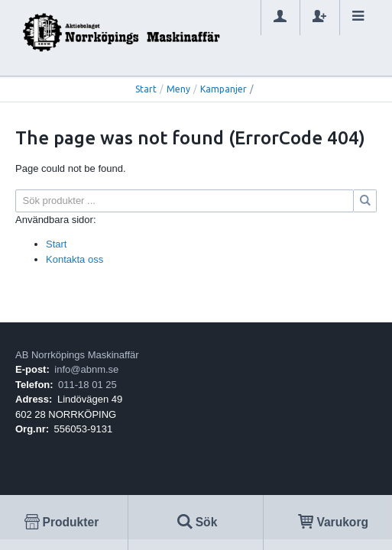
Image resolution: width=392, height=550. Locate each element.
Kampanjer (224, 89)
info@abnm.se (86, 369)
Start (146, 89)
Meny (178, 89)
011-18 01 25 (87, 385)
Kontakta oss (75, 259)
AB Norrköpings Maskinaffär (77, 355)
